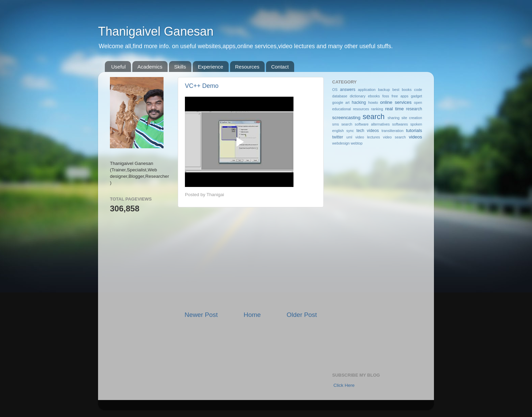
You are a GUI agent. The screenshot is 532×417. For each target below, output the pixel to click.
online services (396, 102)
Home (252, 315)
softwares (400, 124)
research (414, 109)
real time (394, 109)
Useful (119, 67)
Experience (211, 67)
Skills (180, 67)
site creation (412, 118)
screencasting (346, 118)
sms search (342, 124)
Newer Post (201, 315)
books (407, 90)
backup (384, 90)
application (367, 90)
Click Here (344, 385)
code (418, 90)
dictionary (358, 96)
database (340, 96)
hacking (359, 102)
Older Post (302, 315)
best (396, 90)
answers (348, 90)
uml (349, 137)
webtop (357, 143)
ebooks (374, 96)
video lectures (368, 137)
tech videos (368, 131)
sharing (393, 118)
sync (350, 131)
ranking (377, 109)
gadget (416, 96)
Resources (247, 67)
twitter (338, 137)
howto (373, 102)
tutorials (414, 130)
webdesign (341, 143)
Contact (280, 67)
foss (386, 96)
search (374, 117)
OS (335, 90)
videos (415, 137)
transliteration (392, 131)
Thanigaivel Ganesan (156, 31)
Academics (150, 67)
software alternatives (372, 124)
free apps (400, 96)
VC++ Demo (202, 86)
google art (341, 102)
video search (394, 137)
